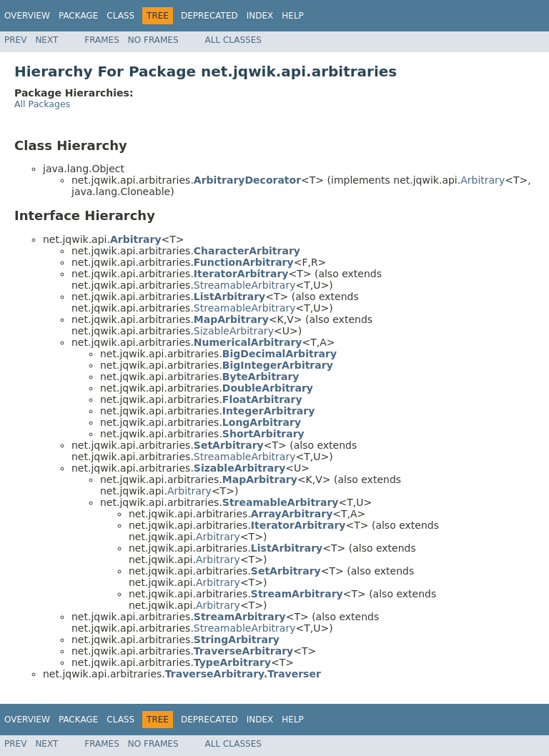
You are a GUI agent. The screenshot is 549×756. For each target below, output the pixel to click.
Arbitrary (483, 180)
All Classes (233, 40)
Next (46, 40)
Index (260, 16)
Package (78, 16)
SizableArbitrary (234, 331)
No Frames (153, 40)
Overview (27, 16)
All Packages (42, 104)
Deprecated (209, 16)
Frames (102, 40)
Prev (15, 40)
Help (293, 16)
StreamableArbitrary (245, 285)
